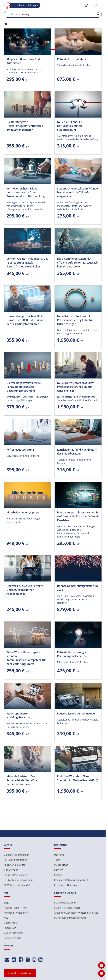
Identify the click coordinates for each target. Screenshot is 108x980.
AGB (6, 918)
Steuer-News (61, 865)
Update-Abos (11, 870)
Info (6, 893)
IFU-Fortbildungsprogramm (19, 880)
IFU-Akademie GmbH (65, 903)
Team (57, 860)
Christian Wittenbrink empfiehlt (71, 880)
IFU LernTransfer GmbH (67, 908)
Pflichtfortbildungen (15, 865)
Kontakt (58, 875)
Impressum (10, 928)
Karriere (59, 870)
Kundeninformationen (16, 913)
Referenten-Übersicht (66, 885)
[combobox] (53, 14)
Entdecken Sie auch (65, 893)
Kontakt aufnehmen (20, 973)
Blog (6, 903)
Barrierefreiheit (12, 938)
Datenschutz (11, 923)
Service (8, 845)
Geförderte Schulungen (17, 855)
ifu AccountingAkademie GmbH (71, 918)
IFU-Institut (61, 845)
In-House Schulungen (16, 860)
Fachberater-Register (15, 875)
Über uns (59, 855)
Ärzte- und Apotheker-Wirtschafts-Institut (77, 913)
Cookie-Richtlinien (14, 933)
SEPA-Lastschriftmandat (17, 885)
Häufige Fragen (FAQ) (15, 908)
